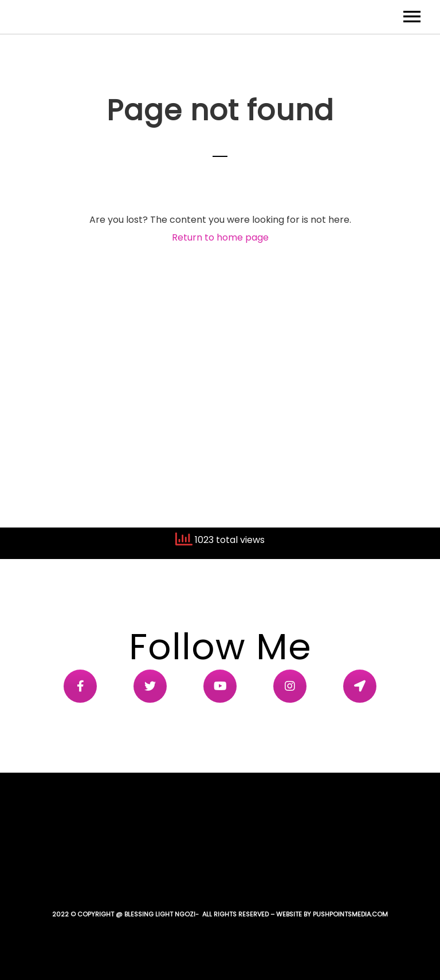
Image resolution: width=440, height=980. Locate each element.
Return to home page (220, 237)
